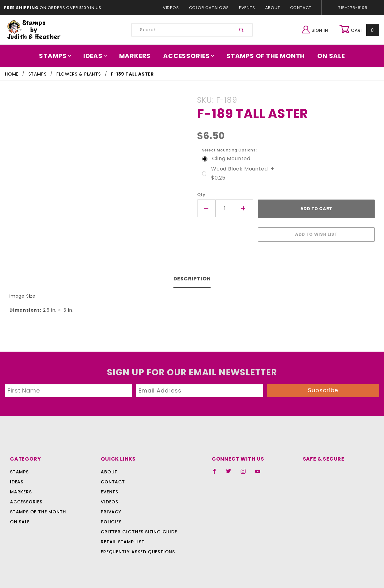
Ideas (99, 56)
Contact (299, 8)
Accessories (189, 56)
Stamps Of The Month (263, 56)
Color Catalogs (210, 8)
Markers (137, 56)
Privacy (111, 509)
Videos (174, 8)
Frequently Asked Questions (137, 549)
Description (192, 276)
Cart (360, 30)
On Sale (327, 56)
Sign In (316, 29)
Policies (111, 519)
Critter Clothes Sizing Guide (137, 529)
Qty (201, 195)
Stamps (60, 56)
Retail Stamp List (123, 539)
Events (247, 8)
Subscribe (323, 387)
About (272, 8)
